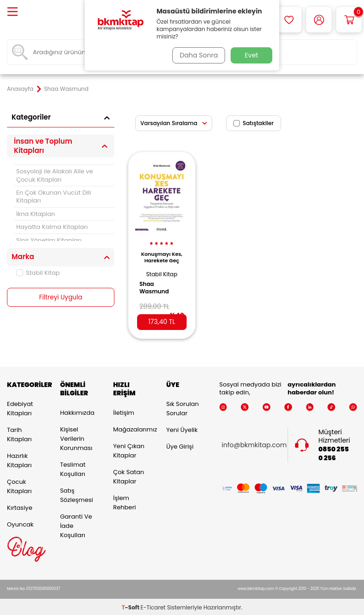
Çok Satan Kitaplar (129, 475)
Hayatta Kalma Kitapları (52, 227)
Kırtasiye (20, 506)
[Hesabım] (319, 20)
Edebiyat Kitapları (20, 407)
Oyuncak (20, 523)
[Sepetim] (349, 20)
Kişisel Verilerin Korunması (76, 437)
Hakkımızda (77, 411)
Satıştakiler (254, 123)
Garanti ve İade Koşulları (76, 524)
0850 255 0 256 (334, 452)
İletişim (124, 411)
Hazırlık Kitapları (19, 459)
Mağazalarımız (133, 428)
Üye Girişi (180, 445)
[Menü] (13, 12)
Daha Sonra (197, 55)
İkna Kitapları (36, 214)
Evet (252, 55)
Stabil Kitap (38, 273)
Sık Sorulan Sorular (182, 407)
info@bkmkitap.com (254, 443)
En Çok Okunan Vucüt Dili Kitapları (53, 197)
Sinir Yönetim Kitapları (49, 240)
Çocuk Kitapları (19, 485)
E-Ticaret (153, 606)
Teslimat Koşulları (73, 468)
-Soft (131, 606)
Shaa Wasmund (157, 283)
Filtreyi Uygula (61, 298)
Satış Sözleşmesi (77, 494)
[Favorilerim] (289, 20)
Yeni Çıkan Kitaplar (129, 449)
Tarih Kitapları (19, 433)
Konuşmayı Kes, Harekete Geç (162, 255)
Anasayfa (20, 89)
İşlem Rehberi (124, 501)
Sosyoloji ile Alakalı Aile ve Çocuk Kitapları (55, 175)
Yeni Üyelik (182, 428)
